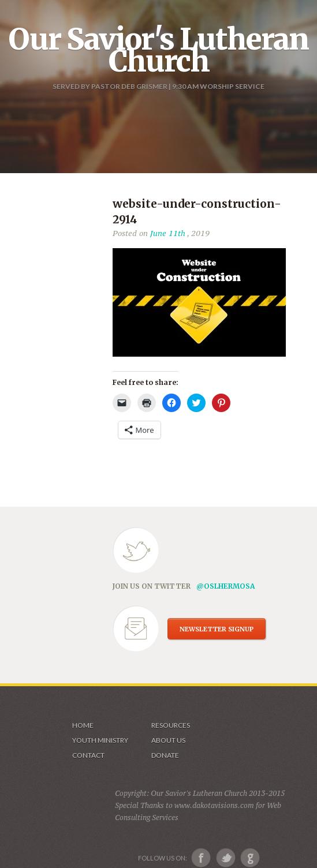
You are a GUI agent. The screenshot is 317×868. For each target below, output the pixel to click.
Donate (165, 755)
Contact (88, 755)
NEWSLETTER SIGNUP (217, 629)
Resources (171, 725)
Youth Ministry (100, 740)
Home (83, 725)
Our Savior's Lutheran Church (158, 50)
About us (168, 740)
